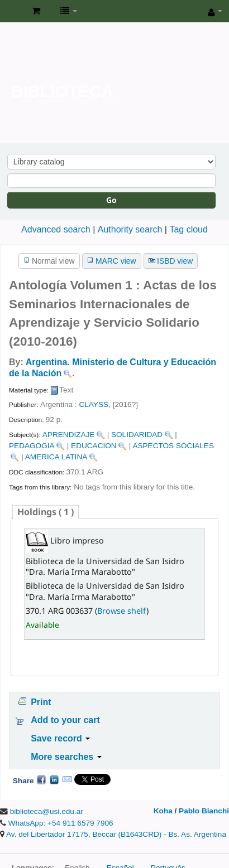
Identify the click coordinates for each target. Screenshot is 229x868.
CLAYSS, (94, 404)
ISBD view (175, 261)
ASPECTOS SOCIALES (173, 446)
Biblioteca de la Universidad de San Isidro (12, 12)
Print (41, 702)
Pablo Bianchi (204, 811)
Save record (60, 738)
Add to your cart (65, 720)
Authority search (130, 229)
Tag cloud (189, 229)
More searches (66, 757)
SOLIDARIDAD (137, 435)
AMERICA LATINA (56, 457)
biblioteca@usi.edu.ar (47, 811)
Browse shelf (122, 611)
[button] (36, 11)
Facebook (41, 779)
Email (67, 779)
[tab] (46, 512)
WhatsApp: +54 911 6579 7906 (61, 823)
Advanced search (56, 229)
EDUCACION (94, 446)
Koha (163, 811)
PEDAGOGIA (32, 446)
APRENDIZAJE (69, 435)
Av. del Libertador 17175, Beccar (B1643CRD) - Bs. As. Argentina (116, 834)
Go (111, 200)
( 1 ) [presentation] (46, 512)
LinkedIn (54, 779)
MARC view (116, 261)
